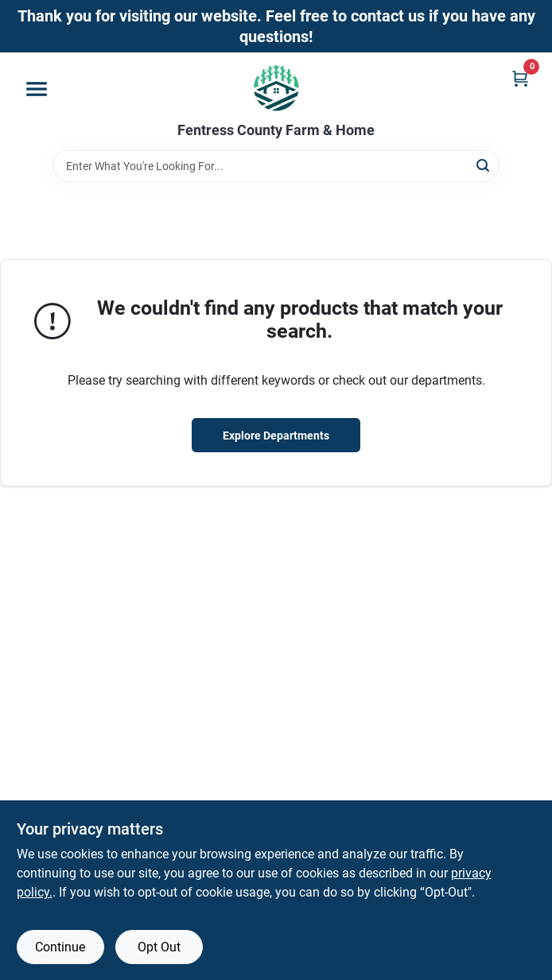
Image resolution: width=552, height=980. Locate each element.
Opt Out (159, 947)
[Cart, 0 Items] (520, 78)
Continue (60, 947)
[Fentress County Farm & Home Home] (276, 87)
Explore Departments (276, 436)
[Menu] (37, 89)
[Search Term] (276, 166)
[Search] (484, 165)
